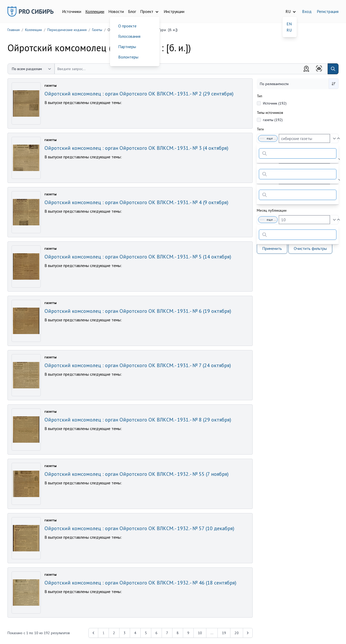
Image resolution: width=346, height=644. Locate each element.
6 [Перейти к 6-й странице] (156, 633)
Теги (260, 129)
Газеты (97, 30)
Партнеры (127, 47)
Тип (259, 96)
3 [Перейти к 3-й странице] (125, 633)
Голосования (129, 36)
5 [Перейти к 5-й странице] (146, 633)
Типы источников (270, 113)
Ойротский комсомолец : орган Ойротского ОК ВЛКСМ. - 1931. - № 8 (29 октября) (138, 420)
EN (289, 24)
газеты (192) (273, 120)
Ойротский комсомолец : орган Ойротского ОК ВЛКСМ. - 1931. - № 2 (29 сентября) (139, 94)
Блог (132, 11)
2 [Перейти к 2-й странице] (114, 633)
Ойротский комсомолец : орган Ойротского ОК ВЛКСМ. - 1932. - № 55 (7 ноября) (137, 474)
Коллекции (95, 11)
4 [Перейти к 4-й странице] (135, 633)
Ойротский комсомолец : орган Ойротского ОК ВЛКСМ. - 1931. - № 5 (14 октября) (138, 257)
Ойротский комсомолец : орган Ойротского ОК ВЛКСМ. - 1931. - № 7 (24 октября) (138, 365)
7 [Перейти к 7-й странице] (167, 633)
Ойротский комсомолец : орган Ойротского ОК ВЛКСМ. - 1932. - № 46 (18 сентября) (140, 583)
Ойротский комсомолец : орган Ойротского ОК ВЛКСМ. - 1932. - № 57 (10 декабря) (139, 528)
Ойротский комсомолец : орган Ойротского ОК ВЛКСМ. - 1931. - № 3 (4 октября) (136, 148)
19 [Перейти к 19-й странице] (224, 633)
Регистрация (328, 11)
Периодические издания (67, 30)
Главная (14, 30)
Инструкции (174, 11)
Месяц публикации (272, 210)
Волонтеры (128, 57)
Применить (272, 248)
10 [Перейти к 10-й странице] (200, 633)
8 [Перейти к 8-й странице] (178, 633)
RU (289, 30)
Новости (116, 11)
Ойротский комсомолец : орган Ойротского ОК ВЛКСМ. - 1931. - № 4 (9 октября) (136, 202)
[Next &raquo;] (248, 633)
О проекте (127, 26)
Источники (72, 11)
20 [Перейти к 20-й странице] (237, 633)
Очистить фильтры (310, 248)
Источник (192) (275, 103)
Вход (307, 11)
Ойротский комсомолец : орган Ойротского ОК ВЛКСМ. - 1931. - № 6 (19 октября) (138, 311)
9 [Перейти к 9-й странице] (188, 633)
